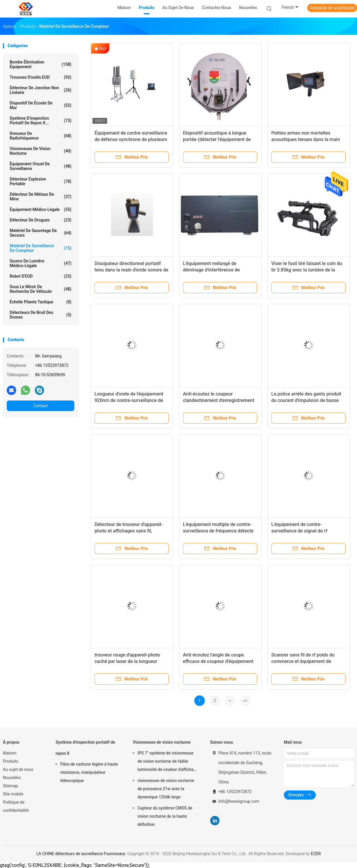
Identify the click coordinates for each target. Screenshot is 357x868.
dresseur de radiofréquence (41, 136)
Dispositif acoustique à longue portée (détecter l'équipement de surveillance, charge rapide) (217, 139)
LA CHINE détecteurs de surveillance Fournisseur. (82, 854)
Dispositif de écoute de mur (41, 105)
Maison (10, 753)
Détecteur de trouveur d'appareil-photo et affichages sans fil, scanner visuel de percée (129, 531)
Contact (41, 406)
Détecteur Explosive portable (41, 181)
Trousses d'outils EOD (41, 77)
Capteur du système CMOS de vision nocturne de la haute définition (165, 816)
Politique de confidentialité (16, 806)
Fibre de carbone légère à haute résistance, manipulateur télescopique (89, 772)
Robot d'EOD (41, 276)
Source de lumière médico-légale (41, 263)
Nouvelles (12, 778)
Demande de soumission (332, 8)
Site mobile (13, 794)
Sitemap (10, 786)
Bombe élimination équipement (41, 64)
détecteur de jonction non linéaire (41, 90)
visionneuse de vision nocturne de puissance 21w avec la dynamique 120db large (166, 789)
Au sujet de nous (18, 769)
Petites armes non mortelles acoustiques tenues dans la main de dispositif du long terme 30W (306, 139)
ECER (316, 854)
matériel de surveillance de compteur (41, 248)
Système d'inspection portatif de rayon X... (41, 121)
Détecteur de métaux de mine (41, 197)
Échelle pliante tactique (41, 302)
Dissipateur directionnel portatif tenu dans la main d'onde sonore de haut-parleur (131, 270)
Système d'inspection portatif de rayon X (85, 748)
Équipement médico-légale (41, 209)
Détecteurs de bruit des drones (41, 315)
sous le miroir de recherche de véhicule (41, 289)
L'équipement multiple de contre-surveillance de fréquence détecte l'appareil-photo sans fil (218, 531)
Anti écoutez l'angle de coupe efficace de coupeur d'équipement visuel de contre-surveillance (218, 661)
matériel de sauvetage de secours (41, 233)
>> (245, 701)
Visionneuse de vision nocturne (41, 151)
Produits (11, 761)
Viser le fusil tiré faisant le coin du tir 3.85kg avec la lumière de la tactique (307, 270)
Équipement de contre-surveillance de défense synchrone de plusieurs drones (131, 139)
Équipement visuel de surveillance (41, 166)
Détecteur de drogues (41, 220)
